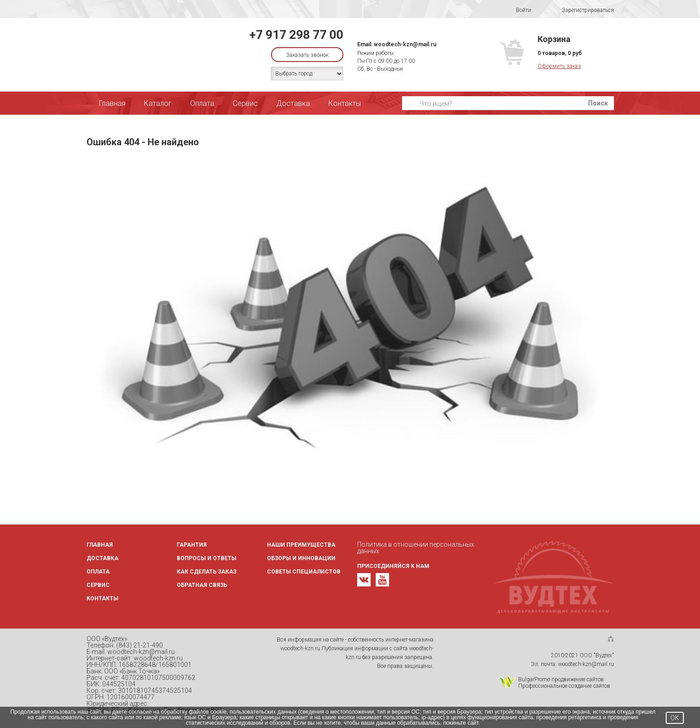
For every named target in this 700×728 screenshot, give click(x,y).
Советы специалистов (304, 572)
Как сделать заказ (207, 572)
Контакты (345, 103)
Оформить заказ (559, 66)
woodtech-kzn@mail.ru (405, 44)
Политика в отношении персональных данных (416, 548)
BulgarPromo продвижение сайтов (561, 679)
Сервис (245, 103)
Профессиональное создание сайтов (564, 686)
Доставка (293, 103)
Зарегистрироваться (582, 10)
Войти (517, 10)
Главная (112, 103)
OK (675, 718)
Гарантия (192, 545)
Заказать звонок (307, 55)
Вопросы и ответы (207, 558)
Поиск (598, 103)
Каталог (158, 103)
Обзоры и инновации (301, 558)
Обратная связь (202, 585)
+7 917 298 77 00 (296, 35)
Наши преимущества (301, 545)
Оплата (202, 103)
